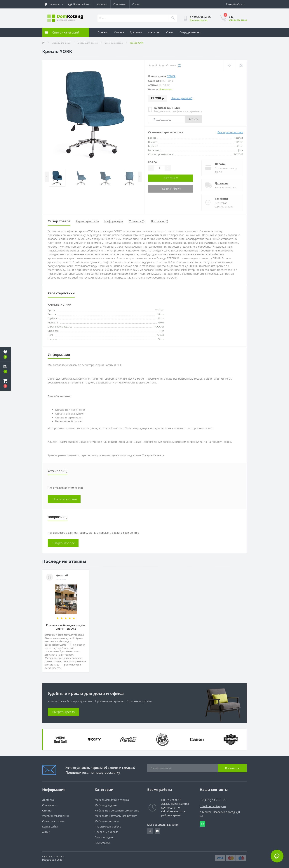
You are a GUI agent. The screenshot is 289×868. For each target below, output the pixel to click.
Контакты (154, 32)
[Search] (173, 18)
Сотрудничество (190, 32)
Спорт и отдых (104, 837)
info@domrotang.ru (213, 806)
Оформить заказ (238, 20)
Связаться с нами (53, 821)
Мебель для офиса (88, 43)
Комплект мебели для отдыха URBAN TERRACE (66, 627)
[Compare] (241, 65)
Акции (46, 832)
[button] (5, 383)
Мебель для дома (61, 43)
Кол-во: (153, 162)
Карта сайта (50, 826)
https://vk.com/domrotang (157, 831)
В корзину (171, 178)
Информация (114, 221)
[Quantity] (159, 168)
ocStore (60, 856)
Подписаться (232, 768)
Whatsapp (203, 824)
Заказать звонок (199, 20)
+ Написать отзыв (64, 499)
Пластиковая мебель (108, 826)
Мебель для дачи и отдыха (112, 800)
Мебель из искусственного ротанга (117, 810)
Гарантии (221, 199)
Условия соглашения (55, 816)
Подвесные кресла (107, 832)
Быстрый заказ (171, 189)
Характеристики (87, 221)
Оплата (136, 4)
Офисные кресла (114, 43)
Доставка (102, 4)
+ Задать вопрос (63, 543)
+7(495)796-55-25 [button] (213, 800)
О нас (170, 32)
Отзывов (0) (137, 221)
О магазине (120, 4)
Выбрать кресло (63, 712)
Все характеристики (230, 132)
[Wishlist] (229, 65)
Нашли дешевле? (182, 98)
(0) (180, 65)
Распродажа (102, 843)
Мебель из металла (107, 821)
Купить (194, 119)
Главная (103, 32)
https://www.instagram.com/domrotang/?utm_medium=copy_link (150, 831)
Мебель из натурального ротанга (116, 816)
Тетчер (171, 76)
